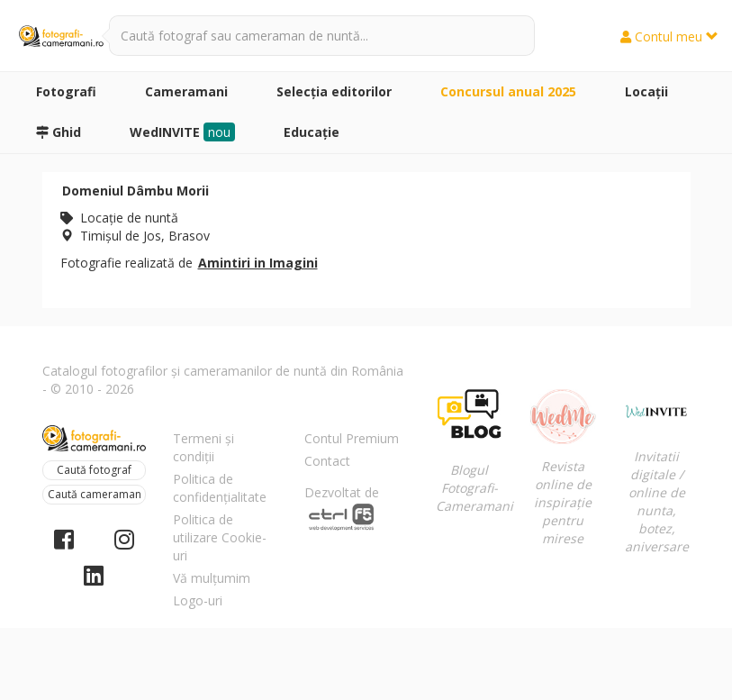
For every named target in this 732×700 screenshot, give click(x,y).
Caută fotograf (94, 470)
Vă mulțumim (212, 578)
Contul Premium (352, 438)
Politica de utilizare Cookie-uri (220, 537)
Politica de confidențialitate (220, 488)
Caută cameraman (95, 494)
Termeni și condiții (203, 447)
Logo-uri (198, 600)
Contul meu (669, 36)
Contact (327, 461)
